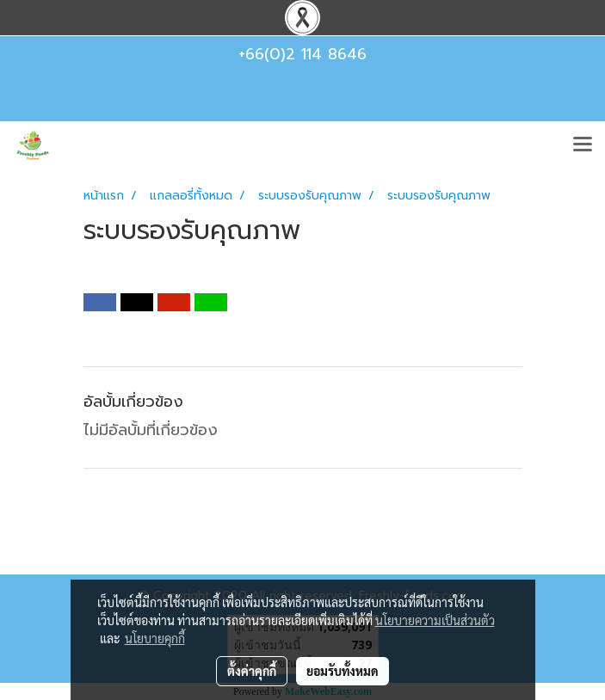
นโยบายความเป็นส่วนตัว (435, 620)
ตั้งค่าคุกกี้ (252, 671)
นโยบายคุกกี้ (155, 638)
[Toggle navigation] (583, 145)
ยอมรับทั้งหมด (343, 671)
